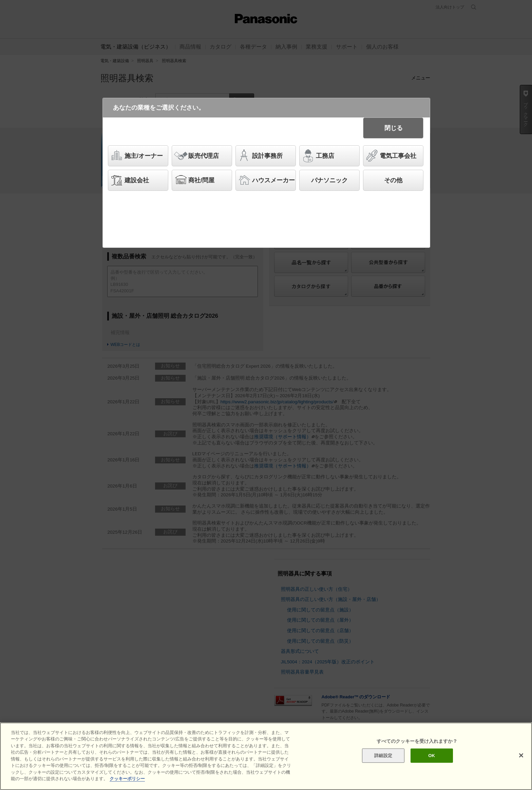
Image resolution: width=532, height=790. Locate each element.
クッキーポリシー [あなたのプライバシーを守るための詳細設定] (127, 779)
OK (432, 756)
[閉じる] (521, 756)
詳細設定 (383, 756)
